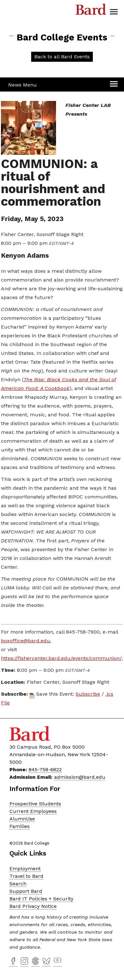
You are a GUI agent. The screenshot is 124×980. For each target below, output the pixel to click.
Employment (25, 869)
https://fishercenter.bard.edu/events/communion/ (61, 658)
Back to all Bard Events (62, 57)
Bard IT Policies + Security (41, 899)
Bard (91, 11)
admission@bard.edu (80, 777)
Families (20, 826)
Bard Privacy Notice (33, 906)
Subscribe (88, 694)
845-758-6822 (45, 769)
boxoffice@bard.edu (25, 641)
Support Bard (26, 891)
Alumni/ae (22, 819)
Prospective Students (35, 804)
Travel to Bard (26, 876)
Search (18, 884)
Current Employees (33, 811)
